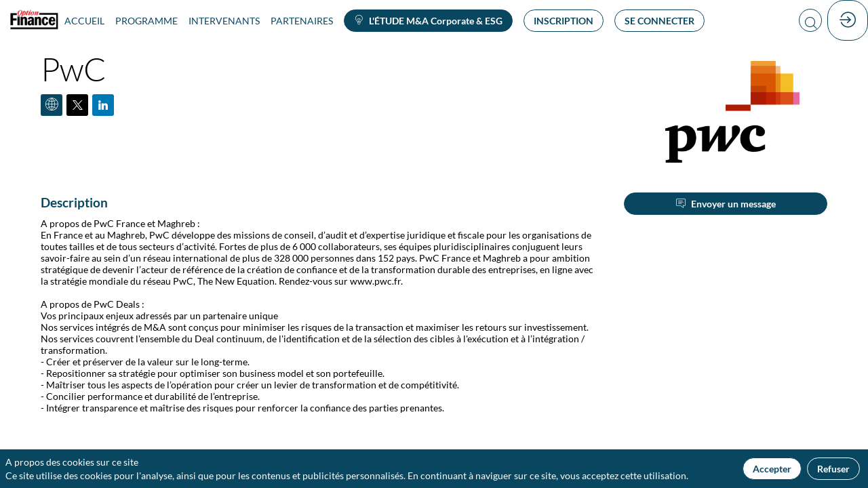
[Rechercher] (810, 21)
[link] (84, 20)
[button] (428, 21)
